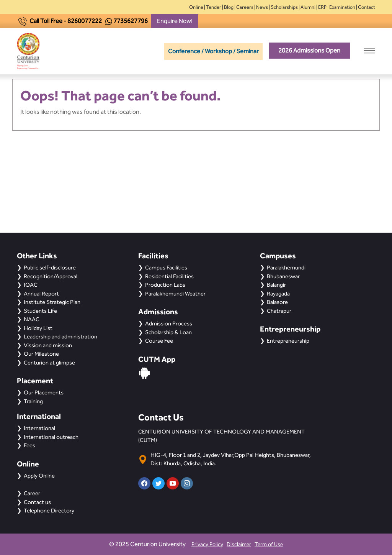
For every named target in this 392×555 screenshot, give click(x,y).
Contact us (37, 502)
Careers (245, 7)
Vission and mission (48, 345)
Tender (214, 7)
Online (196, 7)
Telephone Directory (49, 511)
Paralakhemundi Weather (175, 294)
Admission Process (169, 323)
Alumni (308, 7)
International (39, 428)
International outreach (51, 437)
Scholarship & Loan (168, 332)
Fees (29, 445)
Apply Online (39, 476)
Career (32, 493)
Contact (367, 7)
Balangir (276, 285)
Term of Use (269, 544)
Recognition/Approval (51, 276)
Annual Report (41, 294)
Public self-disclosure (50, 268)
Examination (342, 7)
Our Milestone (41, 354)
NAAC (32, 319)
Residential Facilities (169, 276)
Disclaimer (239, 544)
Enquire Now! (175, 21)
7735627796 (131, 21)
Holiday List (38, 328)
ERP (322, 7)
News (262, 7)
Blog (229, 7)
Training (33, 401)
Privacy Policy (207, 544)
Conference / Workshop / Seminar (213, 51)
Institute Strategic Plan (52, 302)
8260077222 (85, 21)
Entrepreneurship (288, 341)
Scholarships (284, 7)
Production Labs (165, 285)
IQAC (31, 285)
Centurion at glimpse (49, 363)
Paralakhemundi (286, 268)
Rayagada (278, 294)
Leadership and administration (60, 337)
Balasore (277, 302)
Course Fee (159, 341)
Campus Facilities (166, 268)
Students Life (40, 311)
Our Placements (44, 392)
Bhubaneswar (283, 276)
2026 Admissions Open (309, 50)
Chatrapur (279, 311)
